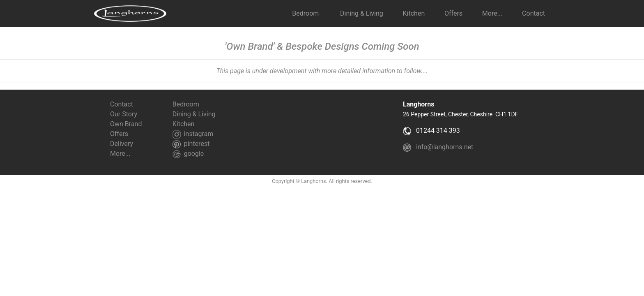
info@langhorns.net (439, 147)
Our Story (124, 114)
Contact (531, 13)
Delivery (122, 144)
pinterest (191, 144)
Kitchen (414, 13)
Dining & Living (362, 13)
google (188, 154)
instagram (193, 134)
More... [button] (492, 13)
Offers (453, 13)
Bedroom (306, 13)
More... (120, 154)
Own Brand (126, 124)
